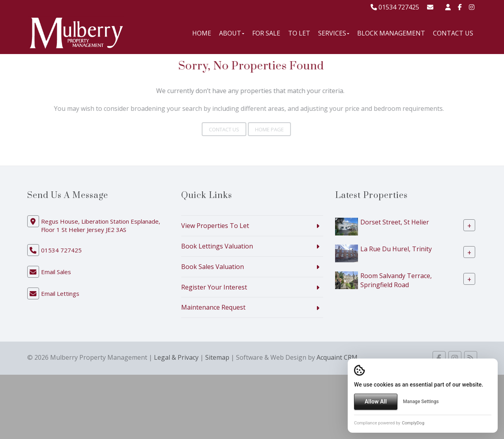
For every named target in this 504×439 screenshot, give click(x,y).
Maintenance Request (213, 307)
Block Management (391, 33)
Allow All (376, 402)
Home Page (264, 129)
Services (334, 33)
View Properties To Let (215, 226)
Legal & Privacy (176, 357)
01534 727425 (395, 7)
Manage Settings (421, 402)
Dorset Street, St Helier (395, 222)
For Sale (266, 33)
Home (202, 33)
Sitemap (217, 357)
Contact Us (453, 33)
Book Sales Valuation (213, 267)
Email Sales (56, 272)
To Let (299, 33)
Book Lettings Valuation (217, 246)
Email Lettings (60, 293)
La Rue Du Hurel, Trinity (396, 249)
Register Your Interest (214, 287)
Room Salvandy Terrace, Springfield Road (396, 280)
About (232, 33)
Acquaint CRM (337, 357)
